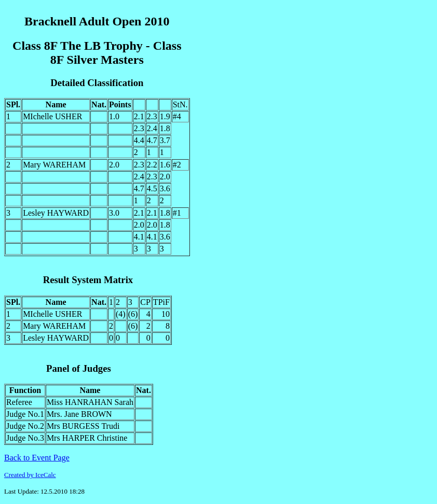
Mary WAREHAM (54, 165)
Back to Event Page (37, 458)
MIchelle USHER (52, 116)
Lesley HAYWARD (56, 213)
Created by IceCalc (30, 475)
